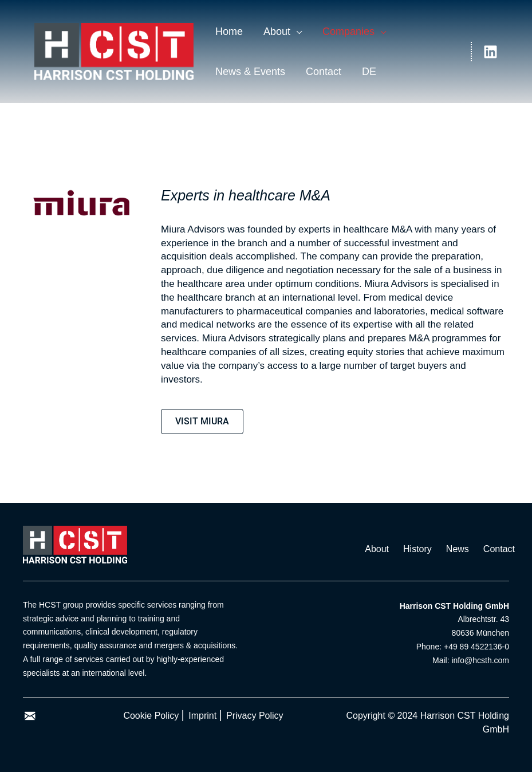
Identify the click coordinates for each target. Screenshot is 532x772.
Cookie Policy (151, 716)
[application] (296, 31)
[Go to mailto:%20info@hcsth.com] (30, 717)
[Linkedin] (490, 52)
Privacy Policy (255, 716)
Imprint (202, 716)
